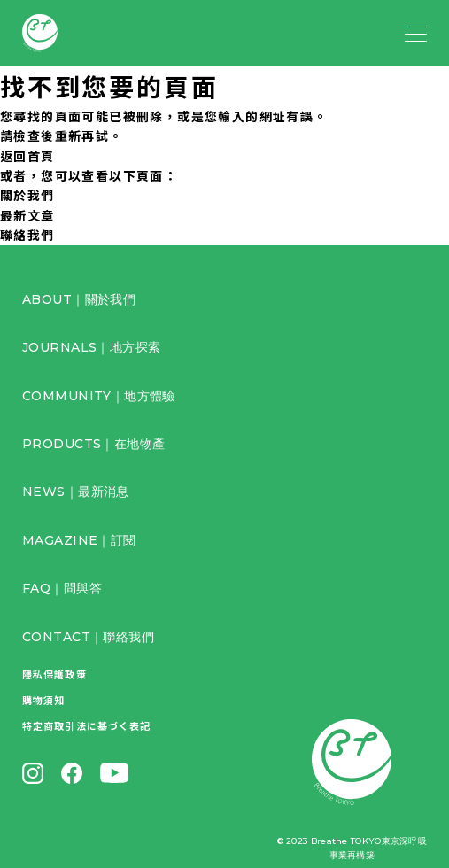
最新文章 (27, 215)
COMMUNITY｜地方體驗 (99, 396)
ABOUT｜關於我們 (79, 299)
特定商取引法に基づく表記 (86, 725)
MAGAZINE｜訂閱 (79, 540)
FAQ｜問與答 (62, 588)
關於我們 (27, 195)
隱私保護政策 (54, 674)
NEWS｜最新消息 (76, 492)
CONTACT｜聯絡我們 (88, 637)
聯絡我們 (27, 235)
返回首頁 (27, 156)
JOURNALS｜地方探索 (91, 347)
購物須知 (43, 700)
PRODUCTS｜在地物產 (93, 444)
